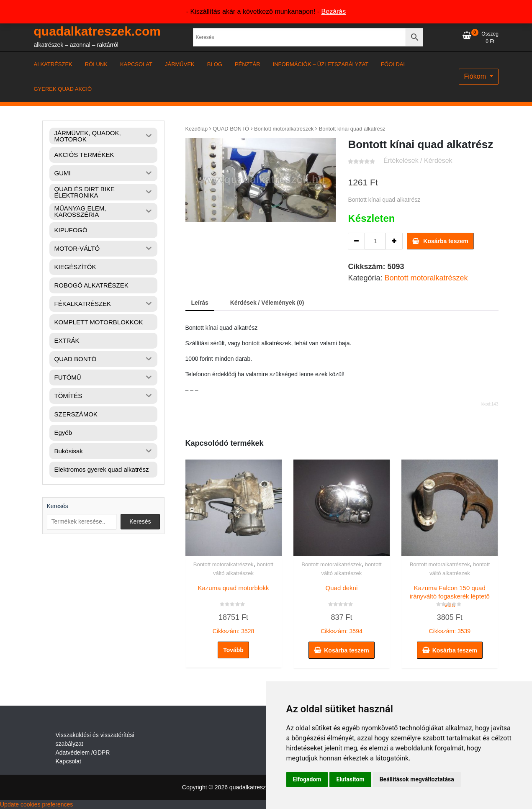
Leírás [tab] (200, 303)
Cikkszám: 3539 (450, 608)
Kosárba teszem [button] (346, 650)
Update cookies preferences (36, 804)
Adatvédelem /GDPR (83, 752)
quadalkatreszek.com (97, 31)
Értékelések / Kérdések (418, 161)
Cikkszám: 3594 (342, 608)
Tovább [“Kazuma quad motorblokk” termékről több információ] (233, 650)
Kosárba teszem (446, 241)
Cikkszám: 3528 (234, 608)
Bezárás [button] (334, 12)
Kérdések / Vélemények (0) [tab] (267, 303)
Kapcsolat (68, 761)
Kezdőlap (197, 129)
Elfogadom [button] (307, 779)
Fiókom (476, 76)
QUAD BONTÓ (231, 129)
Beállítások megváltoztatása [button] (417, 779)
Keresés (58, 506)
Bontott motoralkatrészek (284, 129)
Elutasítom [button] (350, 779)
